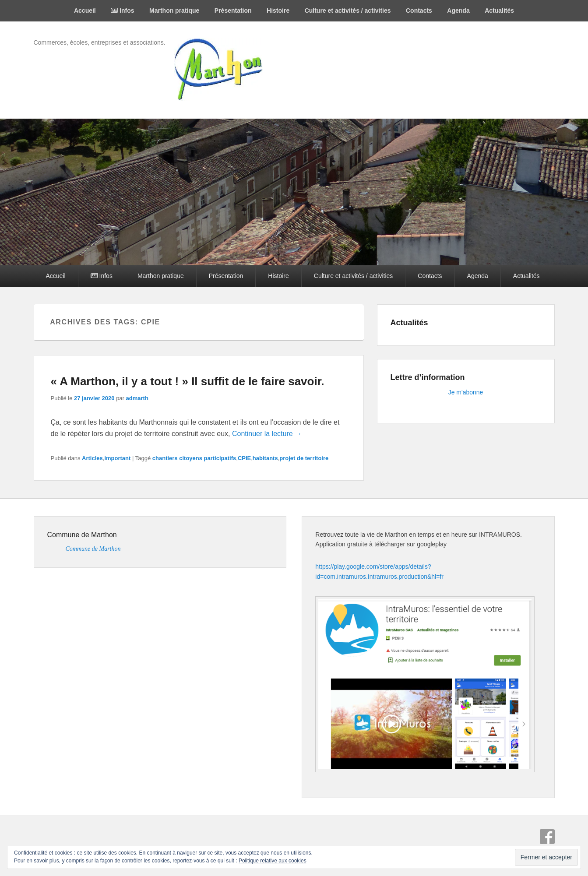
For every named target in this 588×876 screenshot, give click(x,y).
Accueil (85, 11)
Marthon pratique (174, 11)
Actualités (499, 11)
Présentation (233, 11)
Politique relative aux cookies (273, 861)
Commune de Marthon (82, 535)
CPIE (244, 458)
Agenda (458, 11)
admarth (137, 398)
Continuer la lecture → (267, 434)
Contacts (419, 11)
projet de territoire (304, 458)
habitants (265, 458)
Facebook (547, 837)
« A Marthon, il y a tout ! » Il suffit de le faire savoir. (188, 381)
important (117, 458)
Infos (122, 11)
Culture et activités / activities (348, 11)
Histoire (278, 11)
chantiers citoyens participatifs (194, 458)
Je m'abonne (466, 392)
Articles (92, 458)
